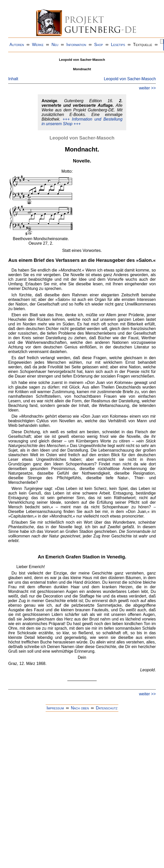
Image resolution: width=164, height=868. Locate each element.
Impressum (55, 708)
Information (76, 45)
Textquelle (143, 45)
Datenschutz (107, 708)
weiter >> (147, 88)
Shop (99, 45)
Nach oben (80, 708)
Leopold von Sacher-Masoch (130, 79)
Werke (38, 45)
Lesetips (118, 45)
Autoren (17, 45)
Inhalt (13, 79)
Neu (55, 45)
